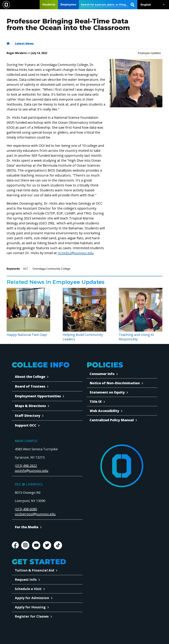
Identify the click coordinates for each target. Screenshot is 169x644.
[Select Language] (152, 5)
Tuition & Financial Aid (34, 570)
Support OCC (26, 425)
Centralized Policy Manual (112, 420)
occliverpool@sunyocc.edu (35, 514)
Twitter (47, 545)
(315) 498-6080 (26, 509)
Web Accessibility (104, 411)
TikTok (58, 545)
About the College (30, 377)
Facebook (15, 545)
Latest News (24, 44)
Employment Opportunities (38, 396)
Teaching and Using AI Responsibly (136, 337)
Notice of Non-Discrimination (115, 383)
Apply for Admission (32, 598)
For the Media (27, 527)
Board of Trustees (30, 386)
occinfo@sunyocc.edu (32, 471)
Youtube (36, 545)
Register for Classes (32, 616)
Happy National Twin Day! (27, 335)
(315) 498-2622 (26, 466)
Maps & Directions (30, 406)
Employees (68, 5)
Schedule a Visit (28, 589)
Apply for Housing (30, 607)
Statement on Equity (107, 392)
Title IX (96, 402)
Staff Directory (28, 416)
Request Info (26, 580)
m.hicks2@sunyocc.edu (76, 253)
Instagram (25, 545)
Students (49, 5)
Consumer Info (102, 374)
